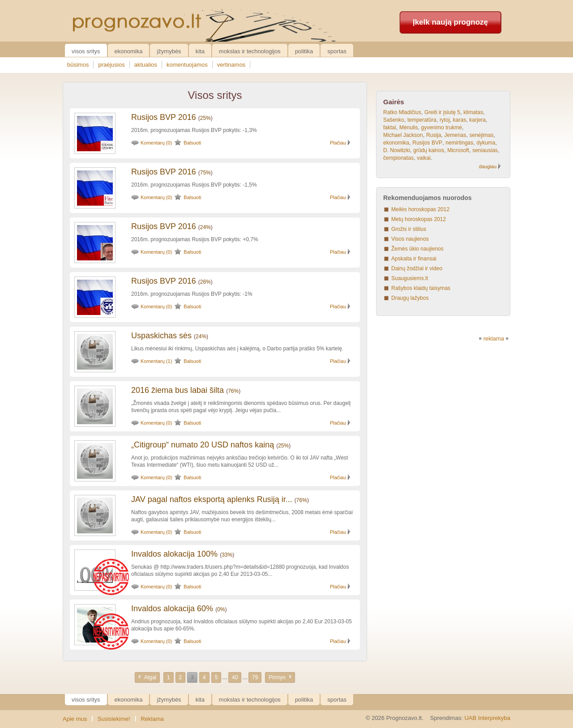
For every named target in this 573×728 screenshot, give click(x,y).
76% (233, 391)
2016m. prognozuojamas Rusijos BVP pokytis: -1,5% (194, 185)
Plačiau (338, 143)
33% (227, 555)
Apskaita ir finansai (414, 259)
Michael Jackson (403, 135)
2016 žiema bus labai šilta (177, 390)
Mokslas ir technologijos (250, 51)
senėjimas (481, 135)
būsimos (78, 65)
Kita (200, 51)
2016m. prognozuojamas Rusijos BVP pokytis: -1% (192, 294)
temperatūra (422, 120)
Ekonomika (129, 51)
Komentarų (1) (156, 361)
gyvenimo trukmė (442, 128)
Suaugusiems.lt (410, 278)
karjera (477, 120)
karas (460, 120)
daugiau (488, 166)
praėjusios (111, 65)
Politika (304, 51)
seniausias (485, 150)
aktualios (146, 65)
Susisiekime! (114, 719)
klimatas (473, 112)
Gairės (394, 102)
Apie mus (75, 719)
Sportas (337, 51)
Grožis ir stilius (409, 229)
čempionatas (398, 158)
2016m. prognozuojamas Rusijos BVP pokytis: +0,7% (195, 239)
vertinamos (231, 65)
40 (235, 677)
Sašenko (394, 120)
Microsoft (458, 150)
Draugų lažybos (410, 298)
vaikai (424, 158)
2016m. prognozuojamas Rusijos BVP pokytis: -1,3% (194, 130)
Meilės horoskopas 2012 (420, 209)
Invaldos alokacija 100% (174, 554)
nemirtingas (459, 143)
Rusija (434, 135)
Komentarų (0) (156, 143)
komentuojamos (187, 65)
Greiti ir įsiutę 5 (442, 112)
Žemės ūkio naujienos (417, 249)
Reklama (152, 719)
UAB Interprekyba (487, 718)
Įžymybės (169, 51)
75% (205, 173)
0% (221, 609)
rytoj (445, 120)
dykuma (486, 143)
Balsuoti (192, 143)
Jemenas (455, 135)
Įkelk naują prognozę (450, 22)
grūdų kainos (429, 150)
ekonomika (396, 143)
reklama (494, 338)
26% (205, 282)
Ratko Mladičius (402, 112)
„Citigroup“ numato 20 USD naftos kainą (203, 445)
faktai (390, 128)
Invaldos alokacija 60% (172, 609)
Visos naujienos (410, 239)
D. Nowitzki (397, 150)
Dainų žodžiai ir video (417, 268)
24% (205, 227)
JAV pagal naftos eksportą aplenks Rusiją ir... (212, 499)
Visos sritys (86, 51)
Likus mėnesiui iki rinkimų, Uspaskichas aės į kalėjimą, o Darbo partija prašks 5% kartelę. (237, 349)
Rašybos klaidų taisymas (421, 288)
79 (255, 677)
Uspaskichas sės (161, 336)
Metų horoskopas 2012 (419, 219)
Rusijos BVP (427, 143)
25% (205, 118)
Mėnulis (408, 128)
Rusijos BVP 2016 (164, 117)
